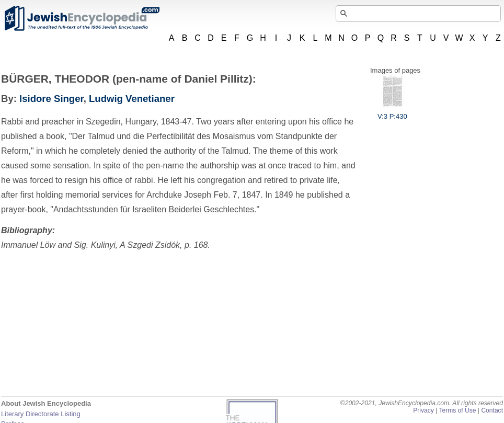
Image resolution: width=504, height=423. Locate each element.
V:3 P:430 (392, 112)
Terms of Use (457, 410)
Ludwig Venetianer (132, 99)
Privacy (423, 410)
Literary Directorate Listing (41, 414)
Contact (492, 410)
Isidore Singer (51, 99)
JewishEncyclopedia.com (82, 18)
